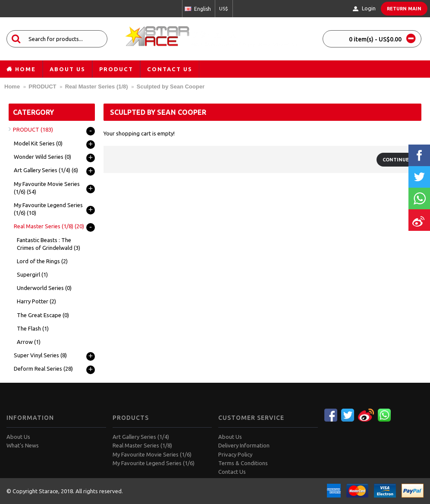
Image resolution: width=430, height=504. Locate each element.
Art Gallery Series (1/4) (141, 437)
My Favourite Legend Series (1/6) (154, 463)
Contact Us (232, 472)
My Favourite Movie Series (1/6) (152, 454)
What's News (23, 445)
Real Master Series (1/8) (142, 445)
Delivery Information (244, 445)
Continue (396, 160)
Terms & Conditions (243, 463)
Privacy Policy (235, 454)
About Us (18, 437)
